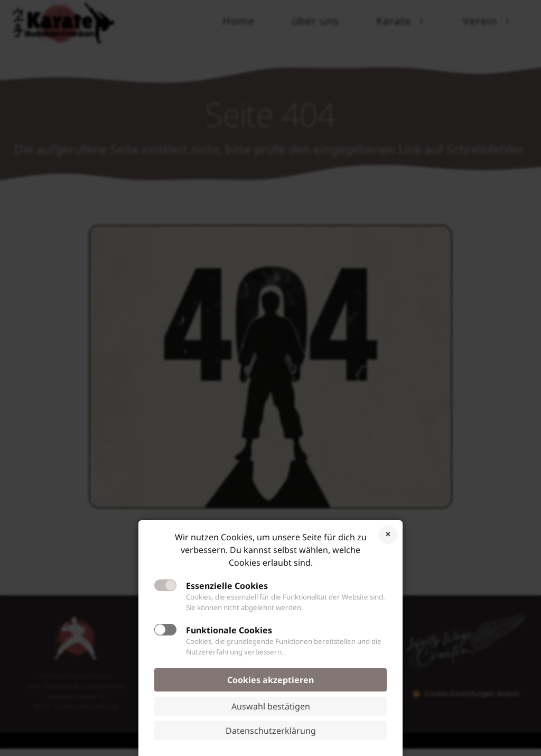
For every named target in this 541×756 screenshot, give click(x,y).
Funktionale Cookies (229, 630)
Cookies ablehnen (388, 535)
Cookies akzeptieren (270, 680)
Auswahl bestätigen (271, 706)
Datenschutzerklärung (271, 731)
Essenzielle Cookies (227, 586)
